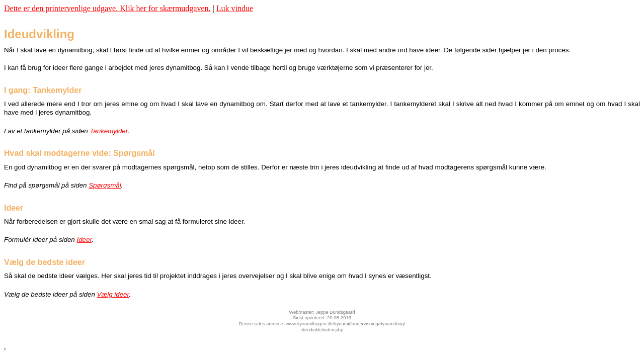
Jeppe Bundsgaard (335, 312)
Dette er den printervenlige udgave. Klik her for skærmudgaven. (107, 8)
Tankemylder (108, 131)
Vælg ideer (113, 294)
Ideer (84, 240)
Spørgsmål (105, 185)
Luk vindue (235, 8)
